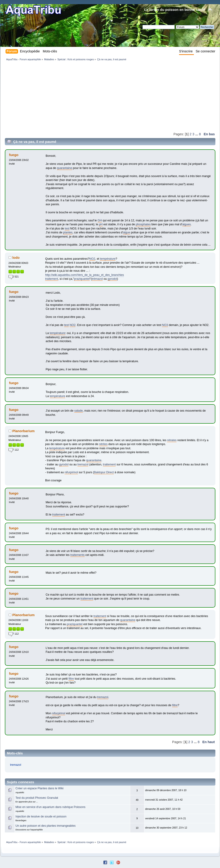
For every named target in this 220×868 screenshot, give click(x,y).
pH (101, 224)
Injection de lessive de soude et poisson (41, 817)
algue (127, 232)
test (67, 229)
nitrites (103, 444)
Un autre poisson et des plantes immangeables (46, 826)
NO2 (92, 259)
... (197, 134)
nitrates (172, 440)
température (108, 259)
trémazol (97, 279)
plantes (68, 232)
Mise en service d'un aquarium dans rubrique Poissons (50, 807)
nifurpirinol (71, 472)
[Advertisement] (80, 96)
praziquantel (82, 279)
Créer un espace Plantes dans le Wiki (40, 788)
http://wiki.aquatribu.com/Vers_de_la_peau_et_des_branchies (84, 275)
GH (100, 220)
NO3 (165, 325)
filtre (71, 679)
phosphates (143, 224)
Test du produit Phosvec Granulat (37, 798)
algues (187, 224)
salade (79, 411)
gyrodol (112, 279)
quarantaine (65, 168)
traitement (51, 279)
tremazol (83, 464)
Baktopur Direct (104, 472)
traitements (77, 555)
